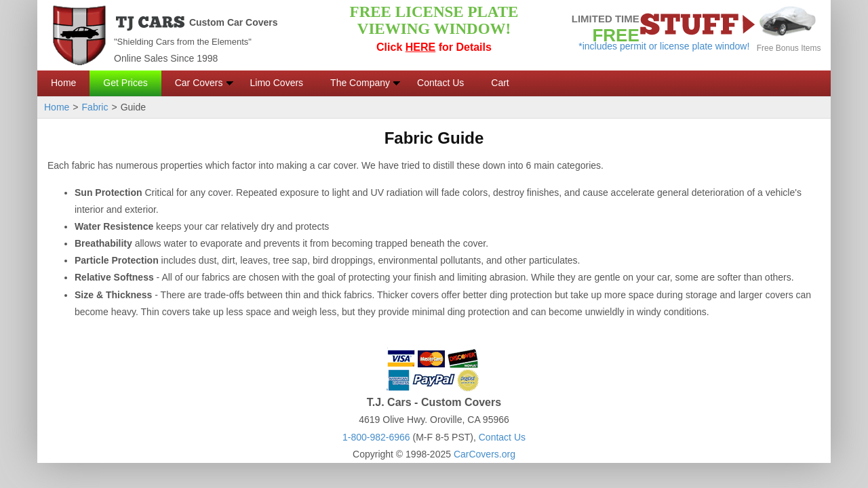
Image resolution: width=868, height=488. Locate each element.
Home (63, 83)
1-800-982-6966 (376, 437)
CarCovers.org (485, 454)
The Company (360, 83)
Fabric (95, 107)
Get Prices (125, 83)
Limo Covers (277, 83)
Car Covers (199, 83)
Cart (500, 83)
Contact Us (440, 83)
